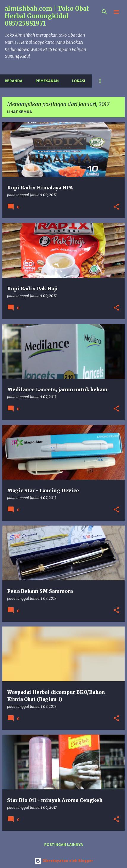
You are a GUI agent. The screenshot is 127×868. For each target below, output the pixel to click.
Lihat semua (20, 112)
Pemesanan (47, 81)
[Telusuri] (104, 12)
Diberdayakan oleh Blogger (64, 861)
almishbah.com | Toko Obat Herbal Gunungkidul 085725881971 (47, 16)
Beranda (14, 81)
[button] (116, 207)
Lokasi (78, 81)
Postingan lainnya (64, 845)
